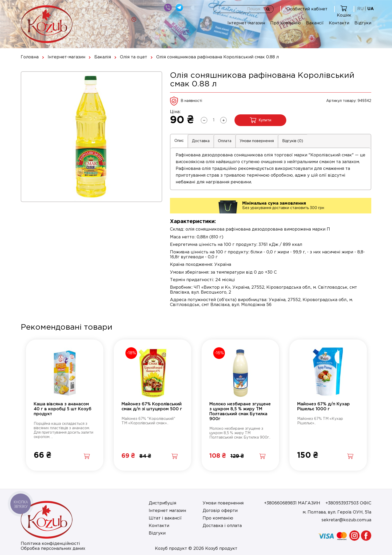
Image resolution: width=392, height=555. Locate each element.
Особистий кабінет (307, 9)
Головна (30, 57)
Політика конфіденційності (50, 544)
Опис (179, 141)
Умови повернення (257, 141)
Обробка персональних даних (53, 549)
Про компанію (286, 23)
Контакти (339, 23)
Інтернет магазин (167, 511)
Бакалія (103, 57)
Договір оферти (220, 511)
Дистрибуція (162, 503)
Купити (261, 120)
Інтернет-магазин (246, 23)
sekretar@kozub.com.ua (346, 520)
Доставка (201, 141)
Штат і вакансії (165, 518)
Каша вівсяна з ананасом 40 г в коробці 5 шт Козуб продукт (63, 409)
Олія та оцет (134, 57)
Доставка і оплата (222, 526)
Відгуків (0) (293, 141)
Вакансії (315, 23)
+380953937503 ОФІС (348, 503)
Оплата (225, 141)
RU (360, 9)
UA (371, 9)
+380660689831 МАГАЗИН (292, 503)
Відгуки (363, 23)
